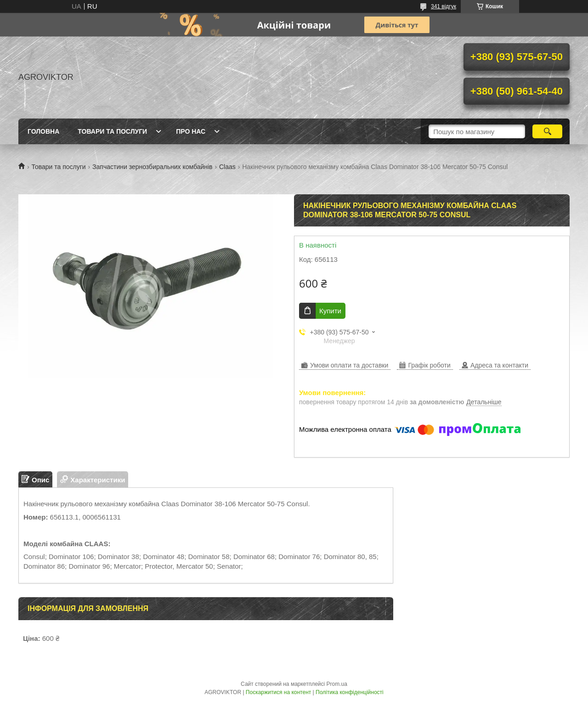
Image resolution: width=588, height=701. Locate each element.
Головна (43, 131)
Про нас (191, 131)
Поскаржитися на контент (278, 692)
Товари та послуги (112, 131)
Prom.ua (337, 684)
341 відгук (444, 6)
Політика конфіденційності (350, 692)
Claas (227, 167)
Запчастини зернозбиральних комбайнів (152, 167)
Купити (330, 311)
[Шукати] (547, 131)
